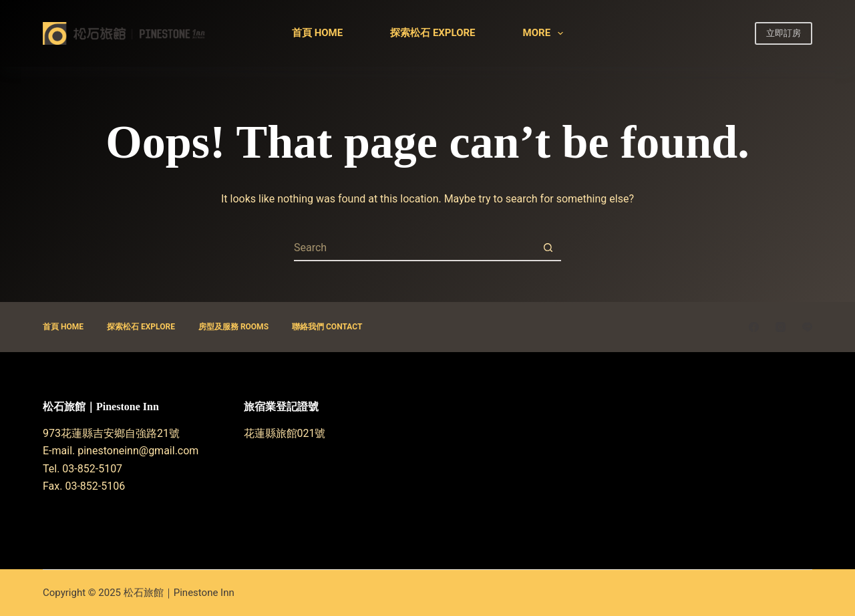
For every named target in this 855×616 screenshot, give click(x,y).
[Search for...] (414, 248)
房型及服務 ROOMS (233, 327)
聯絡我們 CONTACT (327, 327)
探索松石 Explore (433, 33)
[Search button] (548, 248)
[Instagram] (781, 327)
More (546, 33)
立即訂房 (784, 33)
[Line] (807, 327)
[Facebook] (754, 327)
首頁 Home (317, 33)
